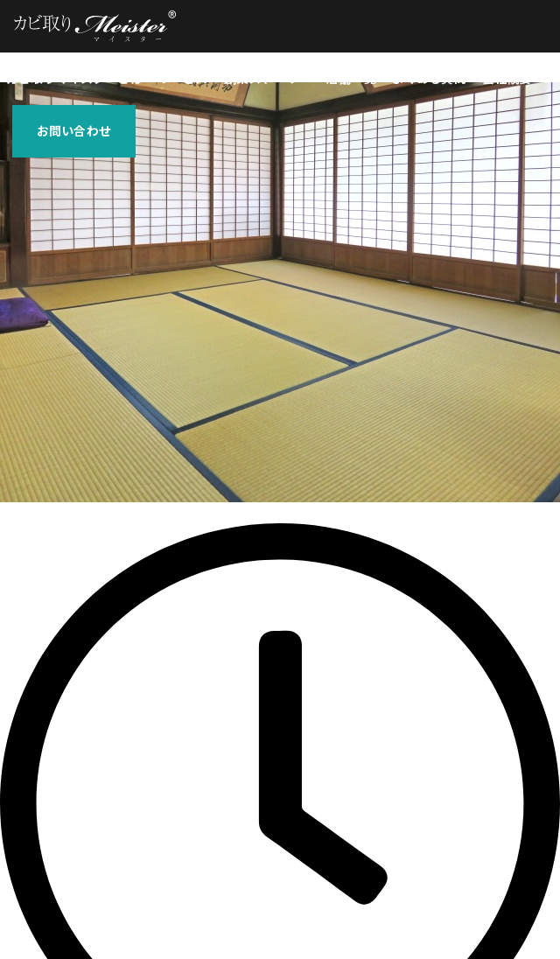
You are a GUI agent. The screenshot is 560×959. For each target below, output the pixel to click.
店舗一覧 (351, 79)
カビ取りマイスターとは (74, 79)
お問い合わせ (74, 131)
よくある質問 (429, 79)
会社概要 (507, 79)
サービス (183, 79)
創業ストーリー (267, 79)
